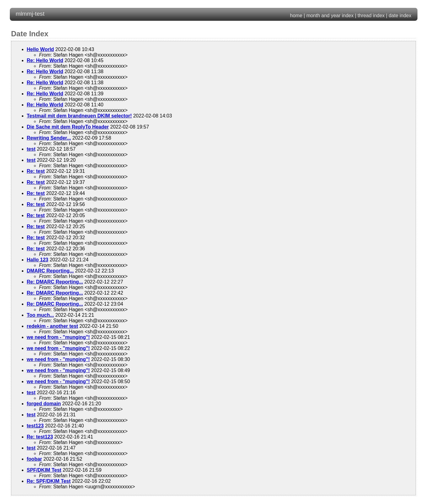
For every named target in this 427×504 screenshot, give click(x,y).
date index (400, 16)
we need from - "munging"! (58, 337)
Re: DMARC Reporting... (55, 282)
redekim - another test (52, 326)
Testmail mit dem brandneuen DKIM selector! (79, 116)
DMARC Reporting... (50, 271)
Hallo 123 (37, 260)
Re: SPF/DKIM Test (49, 481)
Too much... (40, 315)
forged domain (44, 404)
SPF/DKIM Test (44, 470)
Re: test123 (40, 437)
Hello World (40, 49)
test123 (35, 426)
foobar (34, 459)
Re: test (36, 171)
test (31, 149)
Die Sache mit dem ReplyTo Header (68, 127)
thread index (371, 16)
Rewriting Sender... (49, 138)
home (296, 16)
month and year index (330, 16)
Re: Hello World (45, 60)
